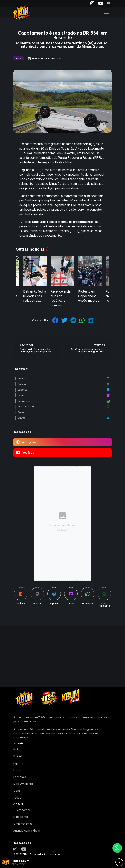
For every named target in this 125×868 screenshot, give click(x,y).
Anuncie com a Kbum (27, 831)
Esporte (18, 763)
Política (18, 750)
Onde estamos (23, 824)
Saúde (17, 798)
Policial (18, 756)
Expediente (21, 817)
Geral (17, 791)
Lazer (17, 770)
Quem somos (22, 810)
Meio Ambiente (23, 784)
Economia (20, 777)
